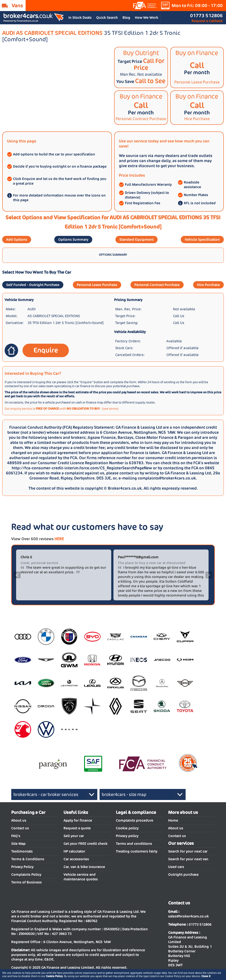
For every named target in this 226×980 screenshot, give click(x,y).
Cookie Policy (54, 976)
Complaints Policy (26, 875)
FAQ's (16, 836)
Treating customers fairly (137, 851)
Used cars (176, 867)
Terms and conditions (134, 844)
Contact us (20, 828)
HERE (59, 539)
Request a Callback (207, 21)
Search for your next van (188, 859)
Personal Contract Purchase (157, 285)
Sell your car (74, 836)
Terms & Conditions (28, 859)
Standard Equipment (137, 240)
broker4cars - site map (124, 794)
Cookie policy (127, 828)
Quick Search (107, 18)
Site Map (18, 844)
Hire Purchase (208, 285)
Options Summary (73, 240)
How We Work (147, 18)
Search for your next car (188, 851)
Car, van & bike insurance (84, 867)
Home (173, 820)
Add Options (17, 240)
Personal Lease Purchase (97, 285)
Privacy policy (127, 836)
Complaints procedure (135, 820)
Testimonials (22, 851)
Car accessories (76, 859)
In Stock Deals (80, 18)
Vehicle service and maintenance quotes (81, 877)
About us (19, 820)
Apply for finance (78, 820)
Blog (126, 18)
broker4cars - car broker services (46, 794)
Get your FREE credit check (86, 844)
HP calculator (74, 851)
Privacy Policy (22, 867)
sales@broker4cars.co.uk (188, 916)
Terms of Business (26, 882)
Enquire (46, 350)
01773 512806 (206, 15)
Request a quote (77, 828)
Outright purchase (183, 875)
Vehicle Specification (202, 240)
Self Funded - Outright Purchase (33, 285)
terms (113, 409)
